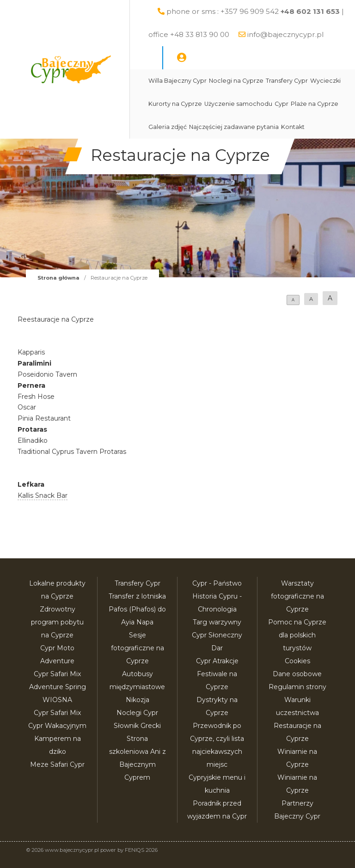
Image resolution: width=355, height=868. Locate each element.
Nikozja (138, 700)
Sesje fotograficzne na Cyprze (138, 648)
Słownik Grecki (137, 726)
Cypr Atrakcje (217, 661)
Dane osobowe (297, 674)
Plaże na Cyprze (315, 104)
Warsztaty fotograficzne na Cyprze (297, 596)
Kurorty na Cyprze (175, 104)
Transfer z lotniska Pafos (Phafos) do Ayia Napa (137, 609)
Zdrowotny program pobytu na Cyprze (57, 622)
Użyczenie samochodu (238, 104)
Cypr (282, 104)
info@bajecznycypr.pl (285, 34)
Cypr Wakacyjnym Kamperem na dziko (57, 739)
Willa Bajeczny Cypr (177, 81)
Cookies (297, 661)
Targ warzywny (217, 622)
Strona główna (58, 278)
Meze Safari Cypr (57, 764)
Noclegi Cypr (137, 713)
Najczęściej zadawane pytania (234, 127)
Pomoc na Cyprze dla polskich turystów (297, 635)
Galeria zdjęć (168, 127)
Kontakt (293, 127)
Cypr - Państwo (217, 583)
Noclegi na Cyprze (236, 81)
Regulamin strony (297, 687)
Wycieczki (325, 81)
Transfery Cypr (287, 81)
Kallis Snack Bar (43, 495)
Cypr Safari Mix (57, 713)
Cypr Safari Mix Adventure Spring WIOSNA (58, 687)
